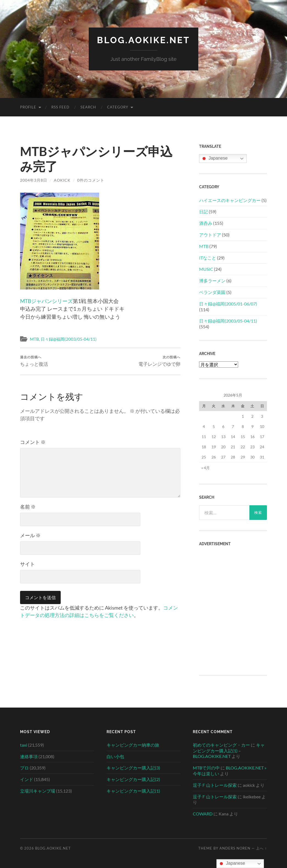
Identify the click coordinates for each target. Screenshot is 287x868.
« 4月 (206, 468)
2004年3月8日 (34, 180)
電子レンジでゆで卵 (159, 361)
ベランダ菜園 (212, 292)
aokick (62, 180)
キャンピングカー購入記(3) (133, 768)
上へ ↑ (261, 848)
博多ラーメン (212, 281)
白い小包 (115, 756)
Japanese (214, 159)
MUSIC (206, 269)
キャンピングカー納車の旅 (133, 745)
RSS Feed (60, 107)
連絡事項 (29, 756)
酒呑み (206, 223)
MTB (34, 339)
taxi (24, 745)
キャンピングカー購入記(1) (133, 791)
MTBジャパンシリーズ (46, 301)
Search (88, 107)
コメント (33, 442)
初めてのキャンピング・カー (221, 745)
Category (118, 107)
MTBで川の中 (206, 768)
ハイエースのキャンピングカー (230, 200)
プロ (24, 768)
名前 (28, 507)
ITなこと (208, 258)
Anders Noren (235, 848)
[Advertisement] (233, 579)
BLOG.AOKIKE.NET (143, 40)
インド (27, 779)
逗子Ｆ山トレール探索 (215, 785)
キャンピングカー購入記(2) (133, 779)
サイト (27, 564)
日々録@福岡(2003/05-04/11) (69, 339)
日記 (204, 211)
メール (30, 535)
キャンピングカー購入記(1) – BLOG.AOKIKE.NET (229, 751)
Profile (28, 107)
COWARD (203, 814)
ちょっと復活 (34, 361)
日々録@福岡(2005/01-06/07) (228, 304)
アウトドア (210, 235)
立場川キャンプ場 (38, 791)
